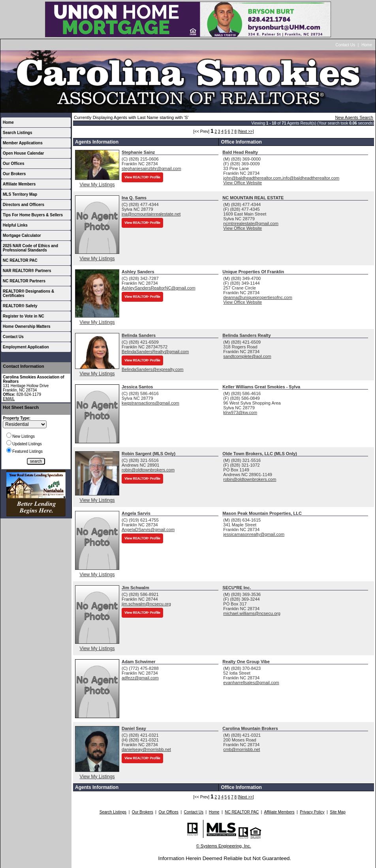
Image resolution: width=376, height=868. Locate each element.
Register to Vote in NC (23, 316)
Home (367, 45)
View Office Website (243, 183)
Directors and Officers (23, 205)
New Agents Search (354, 117)
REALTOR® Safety (20, 306)
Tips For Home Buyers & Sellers (33, 215)
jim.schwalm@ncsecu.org (146, 604)
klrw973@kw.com (240, 412)
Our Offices (13, 164)
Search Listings (17, 133)
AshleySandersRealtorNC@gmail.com (159, 288)
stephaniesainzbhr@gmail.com (151, 168)
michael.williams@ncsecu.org (252, 613)
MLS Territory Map (20, 194)
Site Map (337, 812)
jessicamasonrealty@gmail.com (254, 534)
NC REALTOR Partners (24, 281)
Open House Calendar (23, 153)
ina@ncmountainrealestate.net (151, 214)
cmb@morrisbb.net (242, 749)
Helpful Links (15, 225)
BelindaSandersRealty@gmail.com (155, 352)
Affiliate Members (19, 184)
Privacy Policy (312, 812)
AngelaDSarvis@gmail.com (148, 529)
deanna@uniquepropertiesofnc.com (258, 297)
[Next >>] (246, 131)
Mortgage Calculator (22, 235)
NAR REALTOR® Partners (27, 271)
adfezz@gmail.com (140, 678)
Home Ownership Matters (27, 326)
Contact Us (345, 45)
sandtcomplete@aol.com (247, 356)
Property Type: (17, 418)
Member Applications (23, 143)
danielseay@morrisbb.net (146, 749)
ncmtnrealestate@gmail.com (251, 223)
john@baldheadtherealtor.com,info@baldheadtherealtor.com (281, 178)
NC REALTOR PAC (20, 260)
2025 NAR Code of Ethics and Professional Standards (30, 248)
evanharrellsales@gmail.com (251, 683)
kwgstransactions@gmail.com (150, 403)
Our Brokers (14, 174)
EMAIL (9, 399)
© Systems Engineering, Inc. (224, 846)
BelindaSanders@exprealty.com (153, 369)
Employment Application (26, 347)
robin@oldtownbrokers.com (148, 470)
